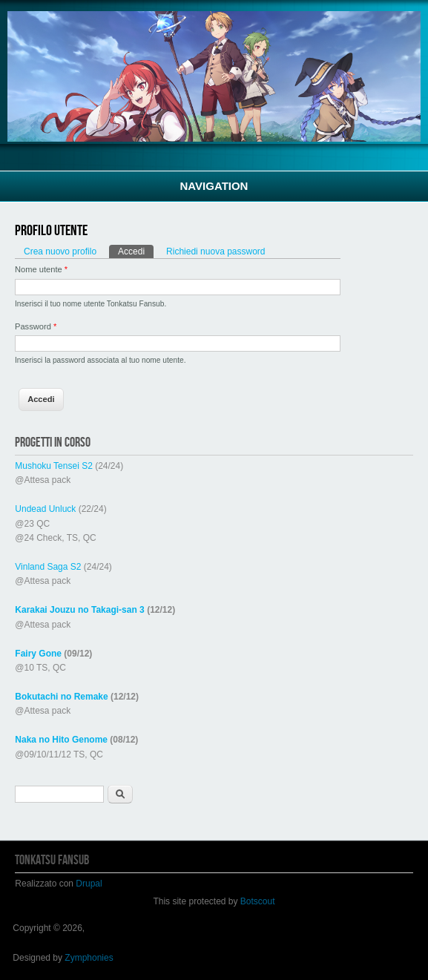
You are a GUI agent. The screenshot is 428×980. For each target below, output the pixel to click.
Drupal (89, 884)
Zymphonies (89, 958)
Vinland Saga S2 (48, 567)
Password (36, 326)
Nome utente (41, 269)
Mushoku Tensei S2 (54, 466)
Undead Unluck (45, 509)
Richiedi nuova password (215, 251)
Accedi (136, 251)
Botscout (258, 901)
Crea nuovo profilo (60, 251)
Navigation (214, 186)
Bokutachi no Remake (61, 697)
